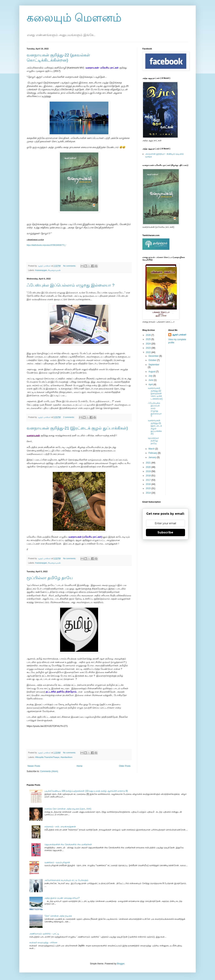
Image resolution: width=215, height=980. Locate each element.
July (151, 376)
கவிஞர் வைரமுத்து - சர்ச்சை (43, 943)
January (153, 457)
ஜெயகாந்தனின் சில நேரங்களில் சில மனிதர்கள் (68, 844)
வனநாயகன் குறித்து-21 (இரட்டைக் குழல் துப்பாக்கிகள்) (77, 428)
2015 (149, 488)
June (151, 380)
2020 (149, 467)
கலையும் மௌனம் (74, 18)
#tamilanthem (66, 757)
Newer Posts (34, 766)
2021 (149, 463)
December (154, 356)
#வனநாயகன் (54, 270)
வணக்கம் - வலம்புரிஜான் (57, 862)
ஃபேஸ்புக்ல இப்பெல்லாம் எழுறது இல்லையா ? (71, 285)
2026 (149, 335)
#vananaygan (41, 270)
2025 (149, 339)
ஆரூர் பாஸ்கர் (179, 335)
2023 (149, 348)
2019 (149, 471)
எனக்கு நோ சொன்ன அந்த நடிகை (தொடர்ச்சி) (68, 809)
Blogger (121, 964)
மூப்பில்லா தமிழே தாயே (50, 578)
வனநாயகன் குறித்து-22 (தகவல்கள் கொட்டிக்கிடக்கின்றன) (155, 393)
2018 (149, 476)
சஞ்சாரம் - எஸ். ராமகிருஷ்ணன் (60, 827)
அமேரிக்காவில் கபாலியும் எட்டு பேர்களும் (66, 880)
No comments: (70, 266)
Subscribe (165, 532)
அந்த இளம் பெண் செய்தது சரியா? (62, 898)
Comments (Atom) (49, 771)
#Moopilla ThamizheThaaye (47, 757)
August (152, 372)
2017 (149, 480)
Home (80, 766)
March (152, 449)
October (153, 360)
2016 (149, 484)
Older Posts (125, 766)
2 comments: (69, 417)
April (151, 384)
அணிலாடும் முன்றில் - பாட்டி (44, 934)
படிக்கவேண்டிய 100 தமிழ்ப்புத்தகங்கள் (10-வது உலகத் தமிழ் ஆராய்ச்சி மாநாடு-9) (86, 791)
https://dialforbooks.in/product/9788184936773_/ (46, 245)
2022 (149, 352)
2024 (149, 344)
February (153, 453)
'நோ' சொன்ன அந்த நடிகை (58, 916)
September (154, 365)
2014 (149, 493)
